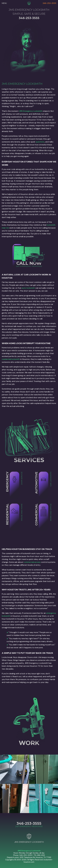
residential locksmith (11, 359)
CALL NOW (29, 263)
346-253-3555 (49, 3)
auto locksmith (28, 288)
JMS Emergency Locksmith (31, 111)
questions (40, 142)
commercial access (32, 562)
